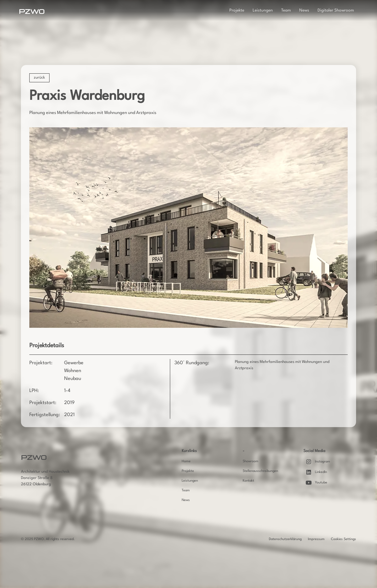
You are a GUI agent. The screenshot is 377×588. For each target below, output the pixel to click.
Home (186, 461)
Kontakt (248, 481)
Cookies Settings (343, 539)
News (304, 10)
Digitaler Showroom (336, 10)
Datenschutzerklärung (285, 539)
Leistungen (263, 10)
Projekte (237, 10)
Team (286, 10)
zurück (39, 78)
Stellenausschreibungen (260, 471)
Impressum (316, 539)
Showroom (251, 461)
